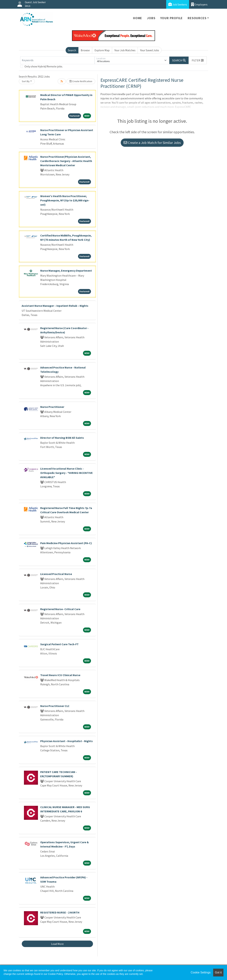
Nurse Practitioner (52, 407)
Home (138, 18)
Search (72, 50)
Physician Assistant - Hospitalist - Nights (67, 741)
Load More (57, 944)
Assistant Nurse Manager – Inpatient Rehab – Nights (55, 306)
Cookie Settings (201, 972)
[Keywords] (57, 60)
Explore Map (102, 50)
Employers (199, 4)
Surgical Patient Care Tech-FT (59, 644)
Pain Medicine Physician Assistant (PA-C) (66, 543)
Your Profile (172, 18)
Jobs (151, 18)
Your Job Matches (125, 50)
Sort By (26, 81)
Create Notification (81, 81)
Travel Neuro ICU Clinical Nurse (60, 675)
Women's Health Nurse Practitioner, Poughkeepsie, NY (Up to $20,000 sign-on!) (65, 200)
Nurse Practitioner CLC (55, 706)
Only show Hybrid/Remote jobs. (44, 66)
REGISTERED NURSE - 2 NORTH (60, 912)
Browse (85, 50)
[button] (198, 60)
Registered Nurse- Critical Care (60, 609)
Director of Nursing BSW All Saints (62, 438)
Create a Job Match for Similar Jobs (152, 143)
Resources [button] (197, 18)
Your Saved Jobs (150, 50)
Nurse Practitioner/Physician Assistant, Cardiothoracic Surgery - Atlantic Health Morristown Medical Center (66, 161)
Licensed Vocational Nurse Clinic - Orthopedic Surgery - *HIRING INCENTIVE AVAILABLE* (67, 473)
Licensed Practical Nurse (56, 574)
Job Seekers (178, 4)
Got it (218, 972)
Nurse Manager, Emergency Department (66, 271)
